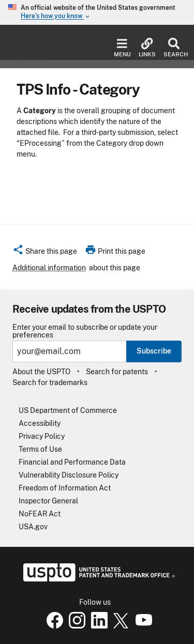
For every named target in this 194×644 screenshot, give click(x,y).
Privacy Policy (42, 436)
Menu (122, 48)
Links (147, 48)
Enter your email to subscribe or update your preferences (85, 331)
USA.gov (33, 527)
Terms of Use (40, 449)
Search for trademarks (50, 382)
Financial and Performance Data (72, 462)
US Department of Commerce (68, 410)
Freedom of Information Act (65, 488)
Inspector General (48, 501)
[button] (45, 253)
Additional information (49, 268)
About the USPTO (41, 372)
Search (174, 48)
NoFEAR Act (40, 514)
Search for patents (117, 372)
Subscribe (154, 351)
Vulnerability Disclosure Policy (69, 475)
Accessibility (40, 423)
